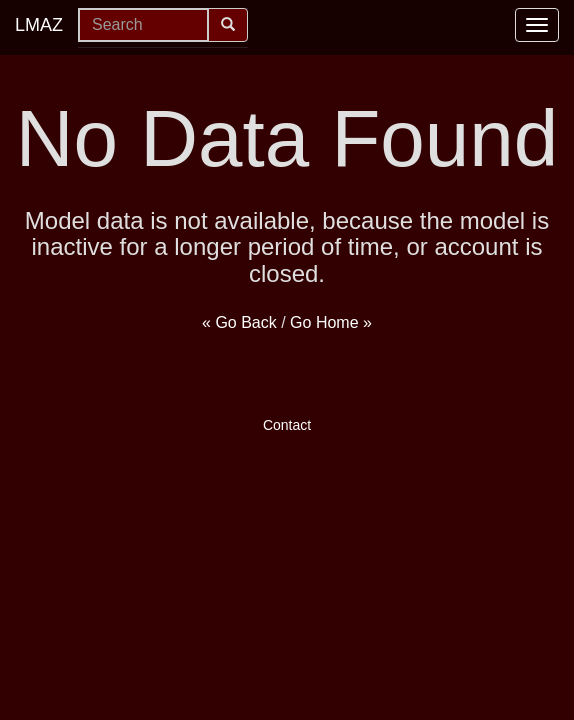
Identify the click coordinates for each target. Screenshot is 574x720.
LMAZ (39, 25)
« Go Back (239, 322)
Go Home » (331, 322)
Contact (287, 425)
